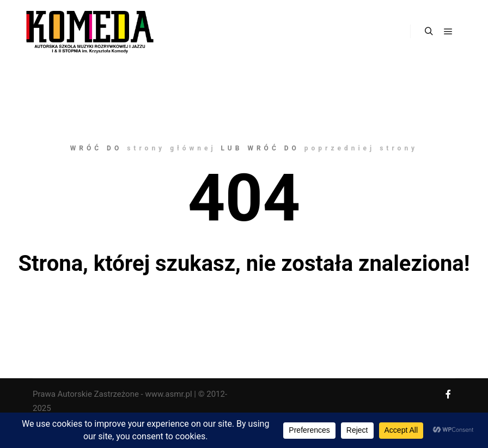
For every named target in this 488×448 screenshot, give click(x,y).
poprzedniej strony (361, 148)
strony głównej (171, 148)
